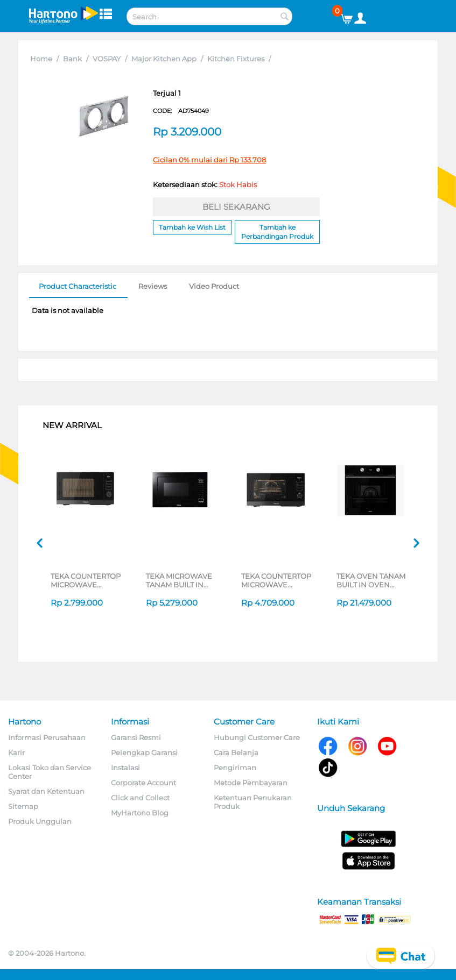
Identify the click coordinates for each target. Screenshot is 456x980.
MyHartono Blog (140, 813)
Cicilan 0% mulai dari (209, 160)
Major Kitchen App (164, 59)
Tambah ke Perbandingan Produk (277, 232)
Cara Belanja (236, 752)
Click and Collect (140, 798)
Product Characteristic (78, 286)
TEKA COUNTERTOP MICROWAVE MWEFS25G (86, 580)
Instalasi (125, 768)
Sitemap (23, 806)
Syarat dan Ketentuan (46, 791)
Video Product (214, 286)
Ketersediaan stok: (205, 184)
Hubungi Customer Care (257, 737)
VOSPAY (107, 59)
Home (41, 59)
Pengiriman (235, 768)
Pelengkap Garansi (144, 752)
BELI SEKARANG (236, 207)
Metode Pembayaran (251, 783)
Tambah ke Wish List (192, 227)
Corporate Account (143, 783)
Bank (72, 59)
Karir (16, 752)
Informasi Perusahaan (47, 737)
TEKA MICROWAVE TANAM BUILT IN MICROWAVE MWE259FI (179, 580)
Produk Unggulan (40, 821)
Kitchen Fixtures (236, 59)
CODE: (181, 111)
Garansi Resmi (136, 737)
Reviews (153, 286)
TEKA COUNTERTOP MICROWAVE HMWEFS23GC (276, 580)
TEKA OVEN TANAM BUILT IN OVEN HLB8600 (371, 580)
